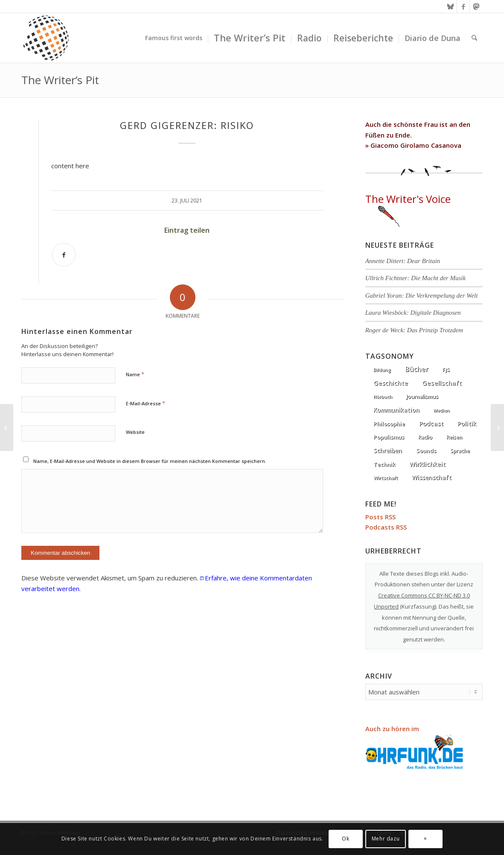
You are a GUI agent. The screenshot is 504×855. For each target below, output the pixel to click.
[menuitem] (174, 38)
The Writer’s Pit (60, 80)
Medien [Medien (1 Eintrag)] (442, 410)
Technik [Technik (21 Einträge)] (384, 464)
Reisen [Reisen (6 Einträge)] (454, 437)
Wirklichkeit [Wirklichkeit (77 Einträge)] (427, 464)
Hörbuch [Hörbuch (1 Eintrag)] (383, 397)
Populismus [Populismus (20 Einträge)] (389, 437)
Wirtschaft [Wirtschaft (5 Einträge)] (386, 478)
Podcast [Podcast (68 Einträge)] (431, 423)
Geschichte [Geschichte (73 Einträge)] (391, 383)
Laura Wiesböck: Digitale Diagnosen (413, 313)
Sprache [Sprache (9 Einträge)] (460, 451)
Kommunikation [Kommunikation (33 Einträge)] (396, 410)
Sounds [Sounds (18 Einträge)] (426, 451)
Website (135, 432)
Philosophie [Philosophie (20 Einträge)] (389, 424)
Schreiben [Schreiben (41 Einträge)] (388, 450)
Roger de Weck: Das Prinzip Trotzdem (414, 330)
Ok (345, 839)
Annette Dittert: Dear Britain (403, 261)
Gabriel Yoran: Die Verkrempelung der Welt (422, 296)
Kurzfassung (418, 606)
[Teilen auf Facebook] (64, 255)
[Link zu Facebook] (463, 6)
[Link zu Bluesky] (450, 6)
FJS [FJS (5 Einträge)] (446, 370)
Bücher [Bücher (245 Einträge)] (417, 369)
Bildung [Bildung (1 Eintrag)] (382, 370)
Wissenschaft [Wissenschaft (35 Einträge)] (432, 477)
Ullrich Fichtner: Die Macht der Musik (415, 278)
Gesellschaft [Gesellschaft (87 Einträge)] (442, 383)
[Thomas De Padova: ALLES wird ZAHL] (7, 427)
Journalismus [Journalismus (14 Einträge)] (422, 397)
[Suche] (474, 38)
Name (135, 374)
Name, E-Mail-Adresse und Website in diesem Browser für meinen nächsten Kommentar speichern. (150, 461)
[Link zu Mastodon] (476, 6)
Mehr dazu (386, 839)
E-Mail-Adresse (146, 403)
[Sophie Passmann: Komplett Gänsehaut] (497, 427)
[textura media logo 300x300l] (46, 38)
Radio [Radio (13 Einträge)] (425, 437)
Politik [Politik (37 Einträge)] (467, 423)
